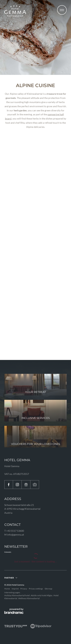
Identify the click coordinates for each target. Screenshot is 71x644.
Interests (8, 552)
